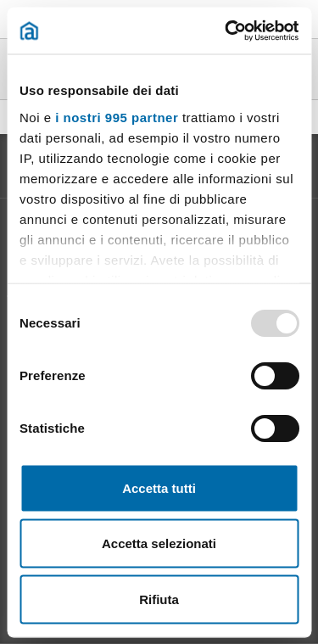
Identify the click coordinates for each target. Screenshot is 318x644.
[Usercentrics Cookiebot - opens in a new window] (226, 31)
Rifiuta (159, 599)
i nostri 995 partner (117, 117)
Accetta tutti (159, 487)
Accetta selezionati (159, 543)
